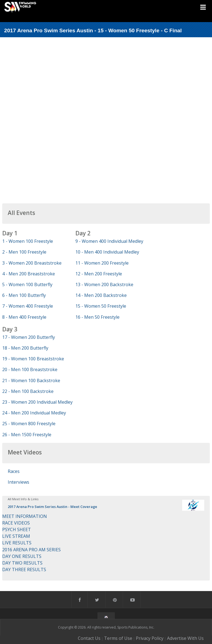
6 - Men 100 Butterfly (24, 295)
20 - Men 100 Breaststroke (30, 369)
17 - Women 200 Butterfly (29, 337)
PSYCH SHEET (17, 529)
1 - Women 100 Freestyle (28, 241)
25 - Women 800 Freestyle (29, 424)
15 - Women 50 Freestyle (101, 306)
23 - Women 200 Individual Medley (37, 402)
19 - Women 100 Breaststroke (33, 359)
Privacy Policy (150, 638)
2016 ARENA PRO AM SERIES (31, 550)
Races (14, 471)
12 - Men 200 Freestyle (99, 274)
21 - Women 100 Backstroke (31, 380)
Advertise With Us (185, 638)
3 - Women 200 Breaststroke (32, 263)
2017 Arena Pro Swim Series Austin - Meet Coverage (52, 507)
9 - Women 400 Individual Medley (109, 241)
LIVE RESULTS (17, 543)
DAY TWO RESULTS (22, 563)
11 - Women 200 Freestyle (102, 263)
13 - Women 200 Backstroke (104, 284)
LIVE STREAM (16, 536)
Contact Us (89, 638)
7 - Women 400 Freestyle (28, 306)
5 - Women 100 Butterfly (27, 284)
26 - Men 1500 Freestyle (27, 435)
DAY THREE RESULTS (24, 570)
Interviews (18, 482)
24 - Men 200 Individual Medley (34, 413)
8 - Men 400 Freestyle (24, 317)
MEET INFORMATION (25, 516)
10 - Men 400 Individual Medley (107, 252)
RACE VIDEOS (16, 523)
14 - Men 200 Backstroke (101, 295)
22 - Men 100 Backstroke (28, 391)
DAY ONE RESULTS (22, 556)
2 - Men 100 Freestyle (24, 252)
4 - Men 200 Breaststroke (29, 274)
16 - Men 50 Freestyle (97, 317)
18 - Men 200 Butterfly (25, 348)
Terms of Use (118, 638)
